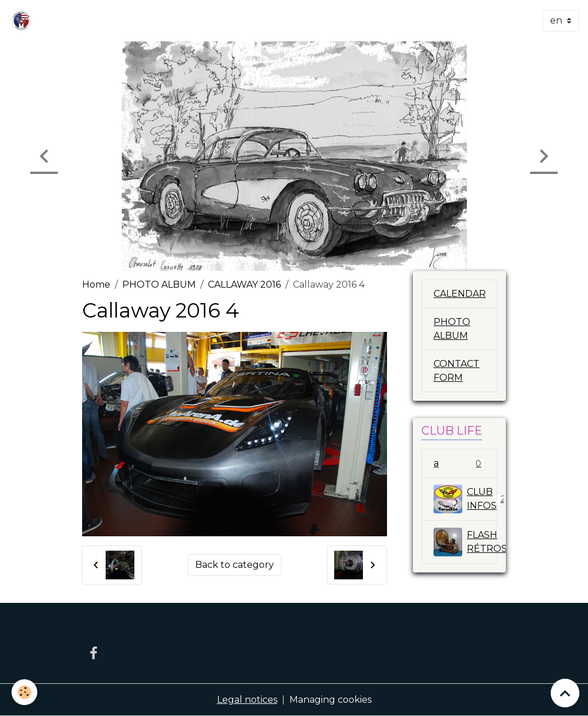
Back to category (235, 565)
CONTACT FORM (457, 371)
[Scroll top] (565, 693)
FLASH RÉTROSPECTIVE (465, 542)
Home (96, 285)
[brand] (24, 21)
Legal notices (247, 700)
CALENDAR (460, 294)
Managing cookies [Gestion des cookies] (330, 700)
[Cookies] (24, 692)
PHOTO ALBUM (159, 285)
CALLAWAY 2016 (244, 285)
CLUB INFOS (465, 499)
